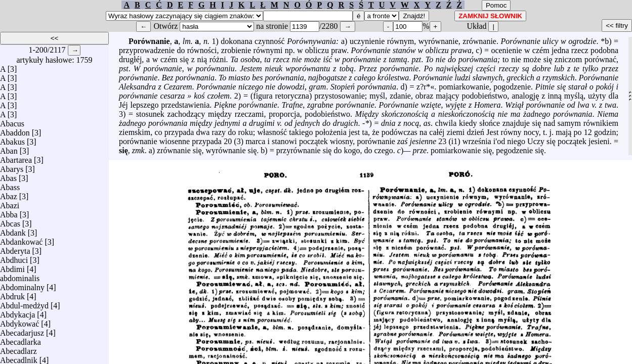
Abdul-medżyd (24, 303)
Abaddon (15, 130)
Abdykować (19, 321)
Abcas (10, 221)
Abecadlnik (19, 358)
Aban (9, 148)
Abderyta (15, 248)
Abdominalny (22, 285)
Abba (9, 212)
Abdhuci (14, 258)
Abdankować (21, 239)
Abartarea (16, 157)
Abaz (9, 194)
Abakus (12, 139)
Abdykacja (17, 312)
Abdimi (12, 267)
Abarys (12, 167)
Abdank (13, 230)
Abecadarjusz (22, 330)
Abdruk (12, 294)
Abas (8, 176)
